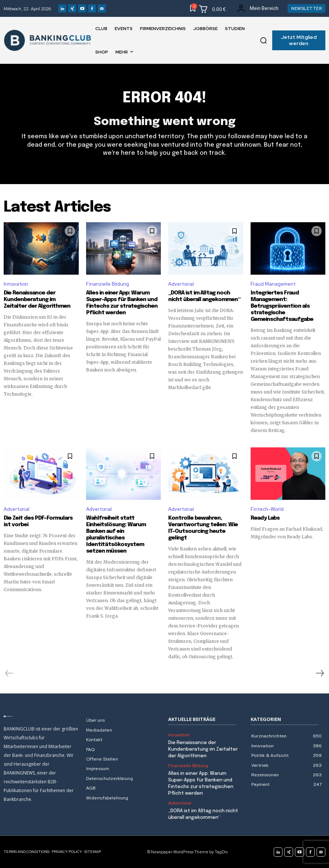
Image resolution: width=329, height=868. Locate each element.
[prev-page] (9, 673)
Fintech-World (267, 509)
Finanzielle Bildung (108, 284)
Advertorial (181, 284)
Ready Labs (265, 518)
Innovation (16, 284)
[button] (263, 40)
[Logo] (41, 716)
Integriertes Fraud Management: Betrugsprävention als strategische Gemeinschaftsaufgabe (282, 306)
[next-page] (319, 673)
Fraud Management (273, 284)
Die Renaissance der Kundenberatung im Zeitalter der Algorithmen (37, 300)
